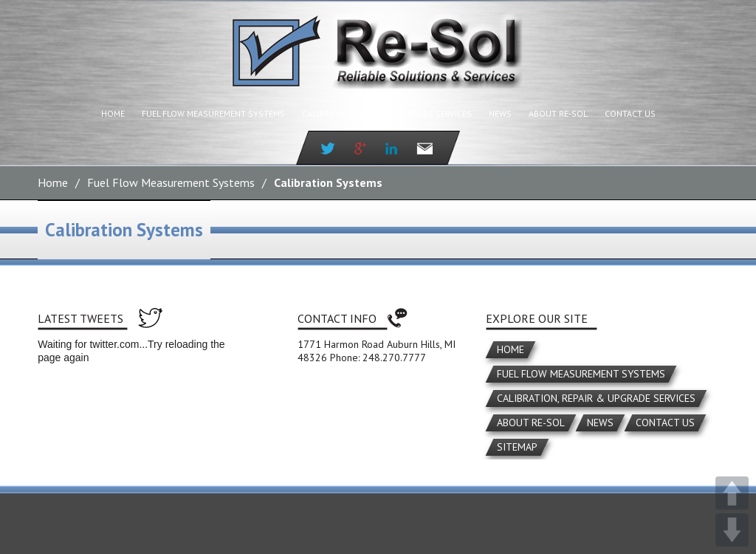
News (500, 113)
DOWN (732, 530)
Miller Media (455, 480)
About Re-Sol (558, 113)
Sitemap (517, 447)
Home (113, 113)
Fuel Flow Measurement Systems (213, 113)
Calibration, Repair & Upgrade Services (387, 113)
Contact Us (630, 113)
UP (732, 493)
